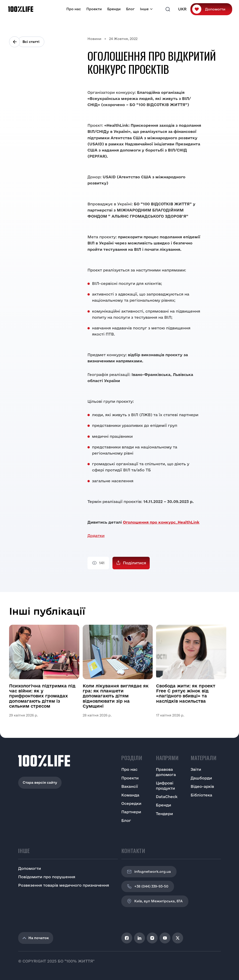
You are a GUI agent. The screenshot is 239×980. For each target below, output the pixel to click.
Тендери (164, 814)
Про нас (74, 9)
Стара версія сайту (40, 782)
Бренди (114, 9)
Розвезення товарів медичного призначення (64, 885)
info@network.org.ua (149, 872)
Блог (130, 9)
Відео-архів (202, 786)
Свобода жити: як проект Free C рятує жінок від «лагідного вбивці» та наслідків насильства (186, 693)
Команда (130, 795)
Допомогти (215, 9)
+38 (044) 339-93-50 (148, 886)
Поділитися (134, 563)
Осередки (131, 803)
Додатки (96, 536)
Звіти (196, 769)
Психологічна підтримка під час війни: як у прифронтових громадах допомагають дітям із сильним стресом (42, 696)
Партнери (131, 812)
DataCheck (167, 797)
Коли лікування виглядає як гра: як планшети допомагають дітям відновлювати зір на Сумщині (116, 696)
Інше (144, 9)
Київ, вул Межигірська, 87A (155, 901)
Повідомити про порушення (47, 877)
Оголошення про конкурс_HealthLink (161, 522)
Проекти (94, 9)
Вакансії (130, 786)
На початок (36, 938)
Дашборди (201, 778)
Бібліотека (201, 795)
